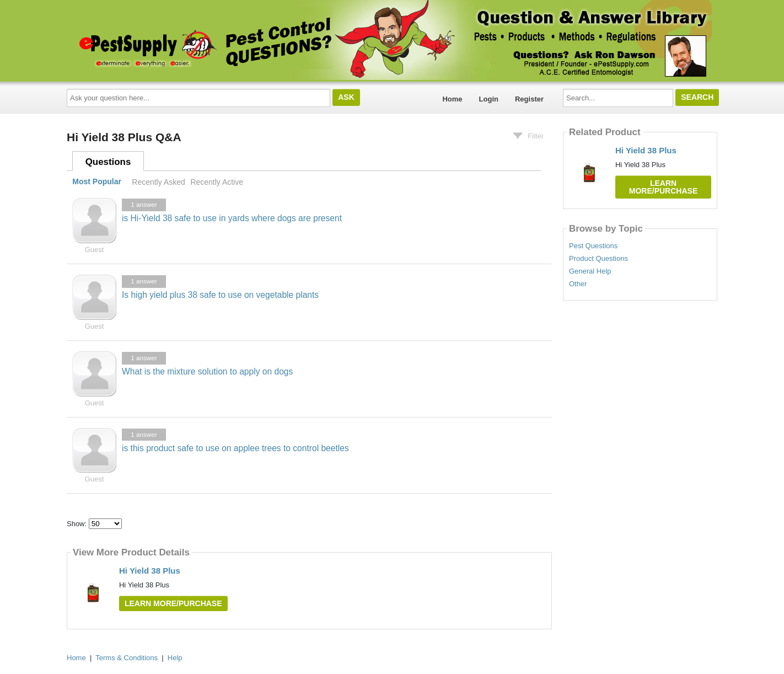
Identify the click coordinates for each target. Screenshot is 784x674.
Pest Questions (593, 246)
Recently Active (217, 182)
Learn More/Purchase (173, 603)
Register (529, 99)
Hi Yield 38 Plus (150, 571)
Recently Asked (158, 182)
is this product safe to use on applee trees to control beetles (235, 448)
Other (578, 284)
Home (452, 99)
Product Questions (598, 259)
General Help (590, 271)
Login (489, 99)
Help (175, 658)
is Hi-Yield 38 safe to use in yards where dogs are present (232, 218)
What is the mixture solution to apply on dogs (207, 371)
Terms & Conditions (127, 658)
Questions (108, 162)
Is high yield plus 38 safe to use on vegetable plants (220, 295)
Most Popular (97, 182)
